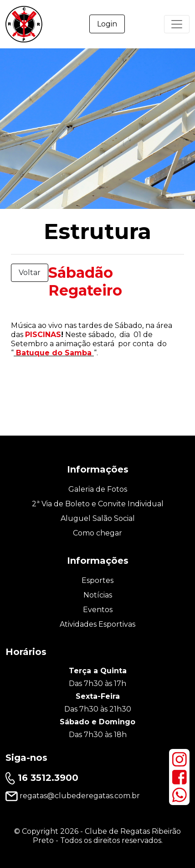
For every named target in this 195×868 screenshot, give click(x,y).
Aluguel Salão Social (98, 518)
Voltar (30, 273)
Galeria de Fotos (98, 489)
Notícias (98, 595)
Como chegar (97, 533)
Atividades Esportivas (97, 624)
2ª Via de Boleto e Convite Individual (98, 504)
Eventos (98, 610)
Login (107, 24)
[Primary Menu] (177, 24)
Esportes (97, 580)
